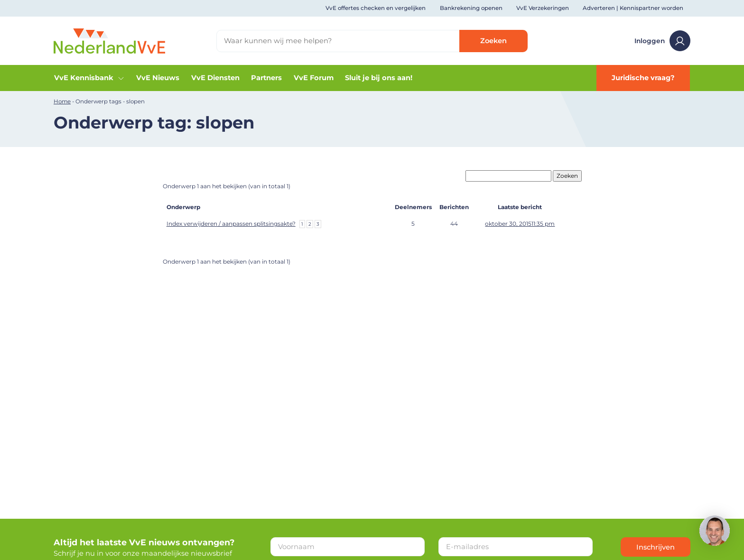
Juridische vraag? (643, 78)
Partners (266, 78)
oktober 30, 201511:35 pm (520, 224)
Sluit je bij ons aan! (379, 78)
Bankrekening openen (471, 8)
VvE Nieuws (158, 78)
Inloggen (662, 41)
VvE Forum (314, 78)
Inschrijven (656, 547)
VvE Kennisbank (89, 78)
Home (62, 101)
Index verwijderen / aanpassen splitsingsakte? (231, 224)
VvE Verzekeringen (543, 8)
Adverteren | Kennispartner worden (633, 8)
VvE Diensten (215, 78)
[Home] (109, 40)
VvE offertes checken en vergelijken (376, 8)
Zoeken (493, 41)
